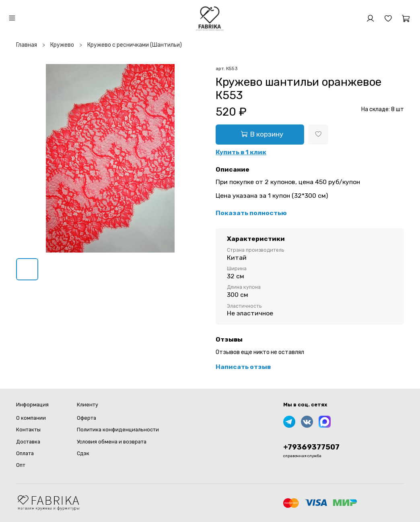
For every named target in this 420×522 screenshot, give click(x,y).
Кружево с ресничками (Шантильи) (135, 45)
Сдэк (83, 453)
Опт (21, 465)
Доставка (28, 442)
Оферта (86, 418)
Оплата (25, 453)
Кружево (62, 45)
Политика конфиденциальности (118, 430)
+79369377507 (311, 447)
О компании (31, 418)
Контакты (28, 430)
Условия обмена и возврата (112, 442)
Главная (27, 45)
